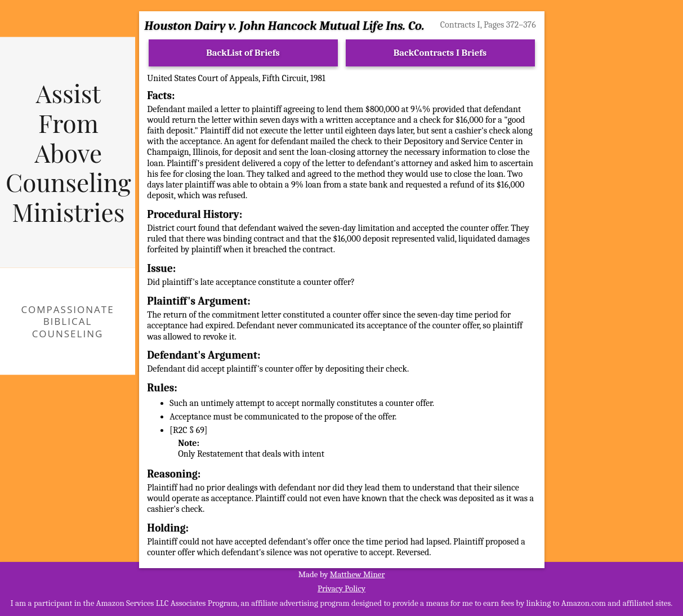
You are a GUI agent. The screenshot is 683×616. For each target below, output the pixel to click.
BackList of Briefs (243, 53)
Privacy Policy (341, 588)
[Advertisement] (619, 206)
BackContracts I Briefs (440, 53)
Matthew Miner (358, 574)
